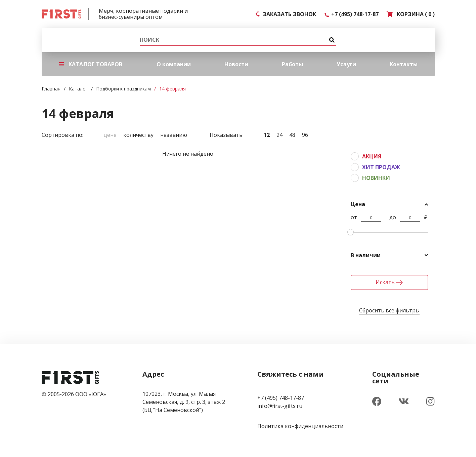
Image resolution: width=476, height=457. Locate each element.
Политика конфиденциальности (300, 426)
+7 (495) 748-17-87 (351, 14)
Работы (292, 64)
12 (267, 135)
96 (305, 135)
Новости (236, 64)
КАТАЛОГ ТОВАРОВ (91, 64)
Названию (174, 135)
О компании (174, 64)
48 (292, 135)
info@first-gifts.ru (280, 406)
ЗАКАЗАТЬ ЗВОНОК (286, 14)
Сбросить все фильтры (389, 310)
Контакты (404, 64)
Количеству (138, 135)
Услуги (346, 64)
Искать (389, 282)
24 (279, 135)
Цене (110, 135)
